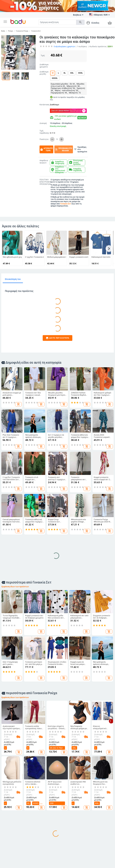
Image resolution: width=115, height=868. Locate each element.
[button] (5, 22)
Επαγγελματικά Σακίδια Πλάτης (48, 830)
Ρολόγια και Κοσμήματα (103, 798)
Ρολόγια (101, 818)
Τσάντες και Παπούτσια (47, 798)
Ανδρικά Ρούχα (29, 807)
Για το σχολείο (66, 843)
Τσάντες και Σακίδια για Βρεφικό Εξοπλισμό (46, 839)
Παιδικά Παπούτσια (64, 812)
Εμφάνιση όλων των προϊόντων (15, 502)
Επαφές (7, 832)
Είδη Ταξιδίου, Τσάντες (47, 823)
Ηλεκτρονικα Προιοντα (47, 862)
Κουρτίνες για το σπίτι (85, 812)
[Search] (57, 22)
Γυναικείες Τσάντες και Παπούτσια (46, 806)
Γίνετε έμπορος (10, 807)
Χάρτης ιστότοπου (8, 819)
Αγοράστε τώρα (46, 149)
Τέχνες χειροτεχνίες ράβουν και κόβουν (84, 828)
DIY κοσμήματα (104, 804)
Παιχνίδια (64, 838)
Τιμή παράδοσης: (44, 132)
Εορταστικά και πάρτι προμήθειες (85, 838)
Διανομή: (43, 123)
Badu (3, 31)
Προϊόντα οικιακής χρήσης (85, 819)
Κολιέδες (101, 837)
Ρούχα (10, 31)
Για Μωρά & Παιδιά (65, 798)
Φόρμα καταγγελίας (9, 838)
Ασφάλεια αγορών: (44, 162)
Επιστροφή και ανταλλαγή (10, 845)
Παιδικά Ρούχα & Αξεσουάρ (67, 805)
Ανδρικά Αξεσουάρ (26, 819)
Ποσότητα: (44, 139)
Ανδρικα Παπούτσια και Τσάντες (47, 815)
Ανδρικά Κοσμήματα (102, 831)
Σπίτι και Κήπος (83, 798)
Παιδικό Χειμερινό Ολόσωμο (26, 832)
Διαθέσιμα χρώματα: (44, 66)
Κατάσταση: (44, 105)
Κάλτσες (26, 826)
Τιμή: (43, 55)
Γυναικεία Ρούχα (22, 31)
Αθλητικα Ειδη (10, 860)
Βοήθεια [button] (78, 15)
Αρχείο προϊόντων (8, 826)
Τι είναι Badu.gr (10, 801)
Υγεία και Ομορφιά (83, 862)
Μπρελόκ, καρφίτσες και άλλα (103, 811)
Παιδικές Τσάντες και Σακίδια (65, 820)
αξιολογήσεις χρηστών (64, 46)
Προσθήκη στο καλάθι (64, 149)
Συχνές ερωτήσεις (8, 812)
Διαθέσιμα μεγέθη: (44, 73)
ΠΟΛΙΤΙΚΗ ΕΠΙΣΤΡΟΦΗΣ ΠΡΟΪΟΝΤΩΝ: (44, 182)
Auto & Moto (28, 860)
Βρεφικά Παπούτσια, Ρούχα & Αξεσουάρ (64, 830)
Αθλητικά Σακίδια (45, 848)
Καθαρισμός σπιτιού (83, 805)
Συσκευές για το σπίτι (85, 846)
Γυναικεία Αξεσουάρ (26, 812)
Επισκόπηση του (13, 279)
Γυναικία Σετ (36, 31)
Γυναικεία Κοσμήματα (102, 824)
